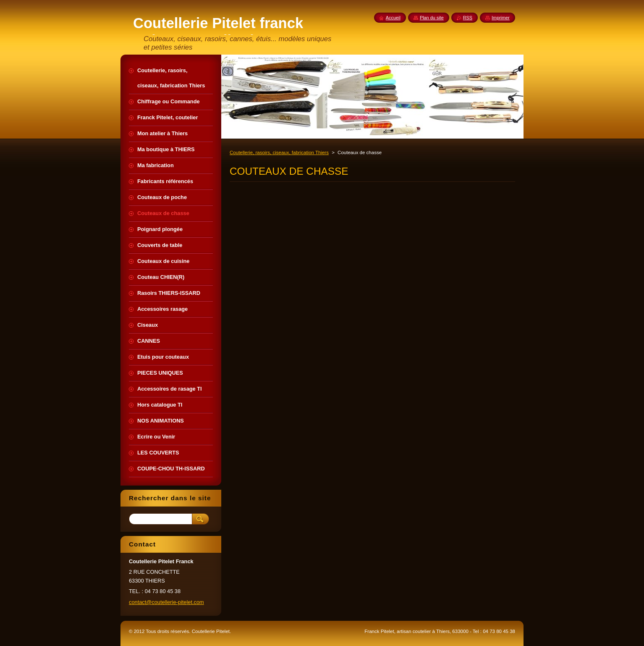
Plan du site (432, 18)
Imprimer (501, 18)
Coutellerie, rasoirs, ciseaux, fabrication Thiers (279, 152)
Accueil (393, 18)
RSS (468, 18)
